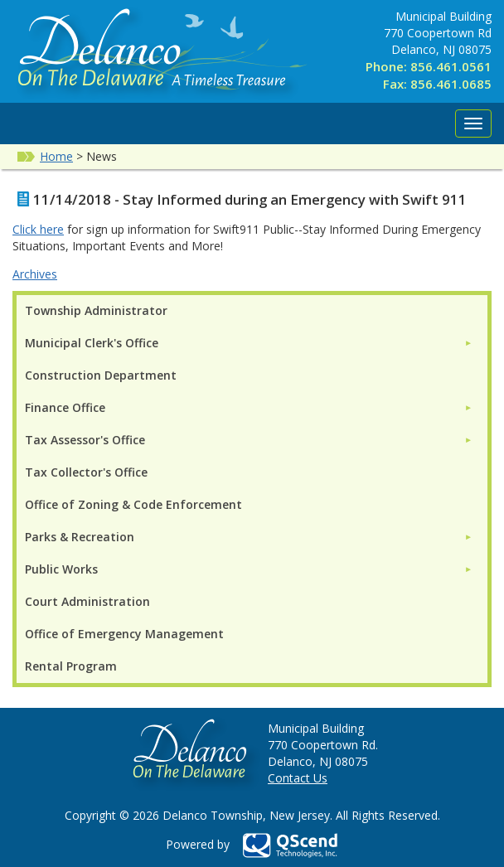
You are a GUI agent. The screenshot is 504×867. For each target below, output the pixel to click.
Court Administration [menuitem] (87, 601)
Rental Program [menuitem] (71, 666)
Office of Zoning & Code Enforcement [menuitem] (133, 504)
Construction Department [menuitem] (101, 375)
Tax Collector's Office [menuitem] (86, 472)
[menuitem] (249, 343)
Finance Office (65, 407)
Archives (35, 274)
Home (56, 156)
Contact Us (298, 778)
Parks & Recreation (80, 537)
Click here (38, 229)
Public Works (61, 569)
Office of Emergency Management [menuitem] (124, 634)
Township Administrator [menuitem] (96, 310)
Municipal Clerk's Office (92, 343)
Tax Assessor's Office (85, 440)
